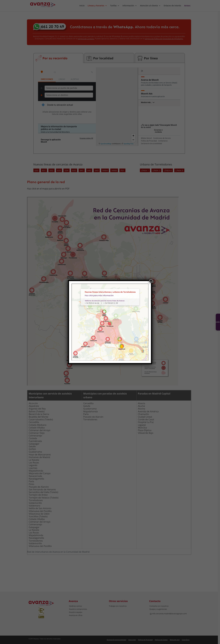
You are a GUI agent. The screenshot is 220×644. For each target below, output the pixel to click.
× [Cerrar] (151, 281)
